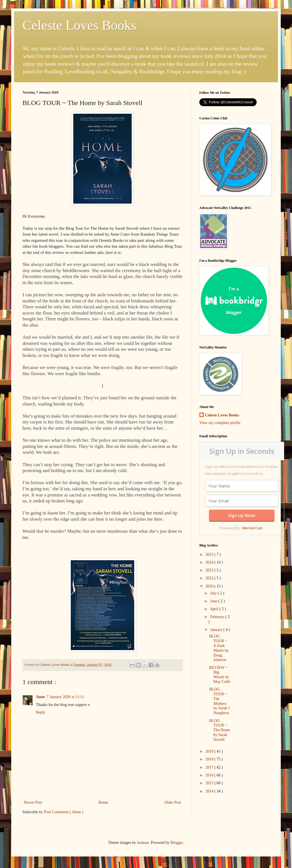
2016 (210, 775)
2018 (210, 759)
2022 (210, 578)
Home (103, 802)
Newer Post (33, 802)
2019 (210, 751)
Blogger (177, 843)
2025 (210, 554)
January (217, 630)
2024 (210, 562)
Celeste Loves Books (79, 25)
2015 (210, 783)
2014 (210, 791)
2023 (210, 570)
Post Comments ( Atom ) (64, 812)
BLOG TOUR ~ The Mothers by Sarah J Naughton (219, 701)
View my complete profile (220, 423)
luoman (143, 843)
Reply (41, 712)
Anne (40, 697)
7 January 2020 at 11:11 (65, 697)
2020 (210, 586)
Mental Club (252, 528)
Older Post (173, 802)
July (214, 593)
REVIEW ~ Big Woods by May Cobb (220, 675)
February (218, 617)
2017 (210, 767)
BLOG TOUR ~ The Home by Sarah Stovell (220, 730)
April (215, 609)
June (214, 601)
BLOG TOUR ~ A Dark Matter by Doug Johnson (219, 648)
